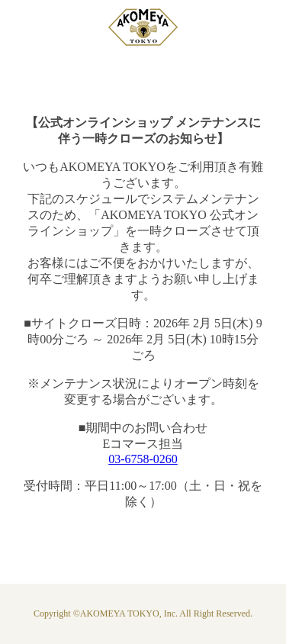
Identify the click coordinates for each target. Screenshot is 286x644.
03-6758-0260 (143, 459)
